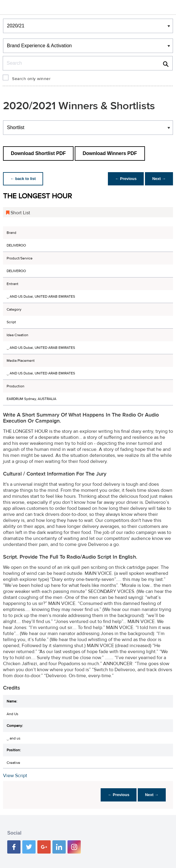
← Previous (126, 179)
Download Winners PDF (110, 153)
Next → (159, 179)
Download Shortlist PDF (38, 153)
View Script (15, 776)
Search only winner (31, 79)
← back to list (23, 179)
